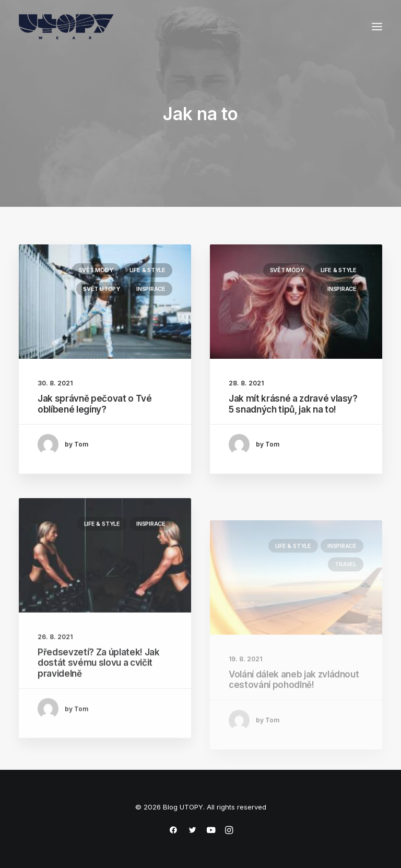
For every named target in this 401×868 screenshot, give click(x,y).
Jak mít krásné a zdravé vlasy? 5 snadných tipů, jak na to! (293, 405)
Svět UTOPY (102, 289)
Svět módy (96, 270)
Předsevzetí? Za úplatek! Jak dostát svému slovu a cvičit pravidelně (98, 695)
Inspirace (151, 289)
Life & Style (148, 270)
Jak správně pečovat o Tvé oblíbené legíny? (95, 404)
